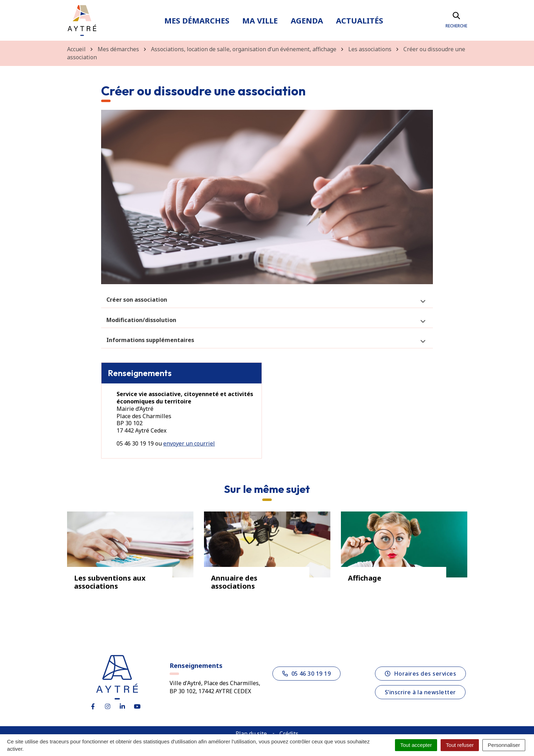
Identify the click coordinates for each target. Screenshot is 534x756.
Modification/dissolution (141, 320)
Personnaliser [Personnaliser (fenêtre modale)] (504, 745)
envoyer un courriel (189, 443)
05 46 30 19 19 (307, 674)
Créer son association (137, 300)
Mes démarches (197, 20)
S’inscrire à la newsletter (420, 692)
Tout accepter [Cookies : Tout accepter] (416, 745)
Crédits (289, 734)
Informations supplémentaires (150, 340)
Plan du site (251, 734)
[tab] (267, 300)
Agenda (307, 20)
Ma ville (260, 20)
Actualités (360, 20)
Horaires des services (420, 674)
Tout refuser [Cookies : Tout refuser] (460, 745)
